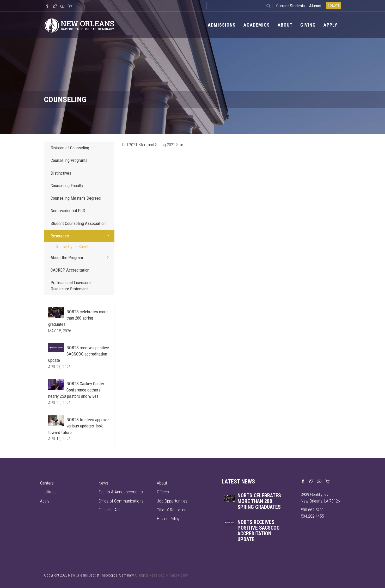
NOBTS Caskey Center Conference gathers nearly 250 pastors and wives (76, 390)
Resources (81, 236)
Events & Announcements (121, 492)
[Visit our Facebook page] (303, 482)
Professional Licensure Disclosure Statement (71, 286)
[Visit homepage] (79, 24)
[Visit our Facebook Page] (47, 7)
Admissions (222, 25)
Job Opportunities (172, 501)
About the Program (81, 257)
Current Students (291, 6)
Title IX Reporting (172, 510)
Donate (334, 6)
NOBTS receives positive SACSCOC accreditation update (79, 354)
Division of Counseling (70, 148)
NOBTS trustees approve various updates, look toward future (78, 426)
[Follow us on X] (55, 7)
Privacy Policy (177, 575)
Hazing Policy (168, 519)
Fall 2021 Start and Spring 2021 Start (153, 145)
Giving (308, 25)
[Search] (269, 6)
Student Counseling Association (78, 223)
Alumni (315, 6)
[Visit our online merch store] (70, 7)
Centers (47, 483)
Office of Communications (121, 501)
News (103, 483)
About (285, 25)
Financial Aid (109, 510)
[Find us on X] (311, 482)
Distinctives (61, 173)
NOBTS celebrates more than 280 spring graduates (78, 318)
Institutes (48, 492)
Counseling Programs (69, 160)
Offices (163, 492)
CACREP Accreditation (70, 270)
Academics (257, 25)
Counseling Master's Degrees (76, 198)
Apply (330, 25)
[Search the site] (236, 6)
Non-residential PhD (68, 211)
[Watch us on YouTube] (62, 7)
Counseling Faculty (67, 186)
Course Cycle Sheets (72, 247)
